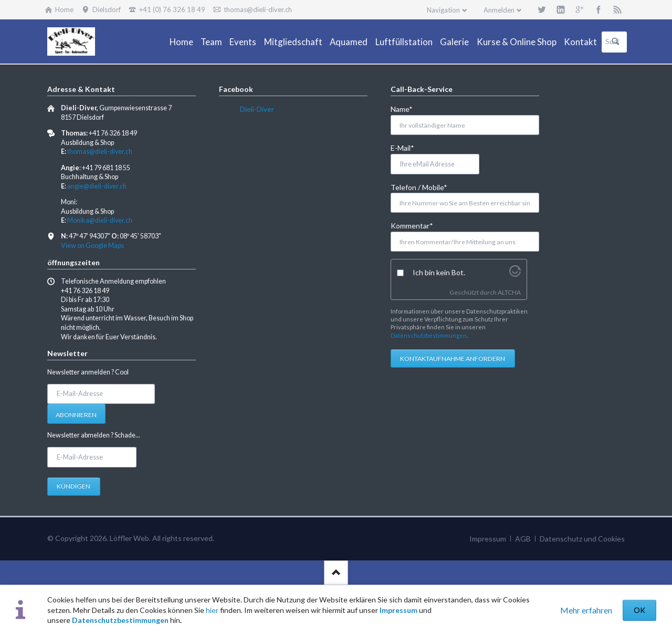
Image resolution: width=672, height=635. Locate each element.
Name (408, 108)
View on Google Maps (92, 246)
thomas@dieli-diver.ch (100, 152)
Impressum (398, 610)
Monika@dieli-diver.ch (100, 220)
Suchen (615, 42)
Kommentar (412, 225)
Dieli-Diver (257, 109)
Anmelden (499, 10)
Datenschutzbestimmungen (120, 620)
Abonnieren (76, 415)
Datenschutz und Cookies (582, 539)
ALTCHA (509, 292)
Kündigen (73, 486)
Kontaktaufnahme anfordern (453, 358)
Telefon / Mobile (419, 187)
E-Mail (408, 147)
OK (639, 610)
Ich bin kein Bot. (439, 272)
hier (212, 610)
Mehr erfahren (586, 610)
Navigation (443, 10)
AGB (523, 539)
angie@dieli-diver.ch (97, 186)
